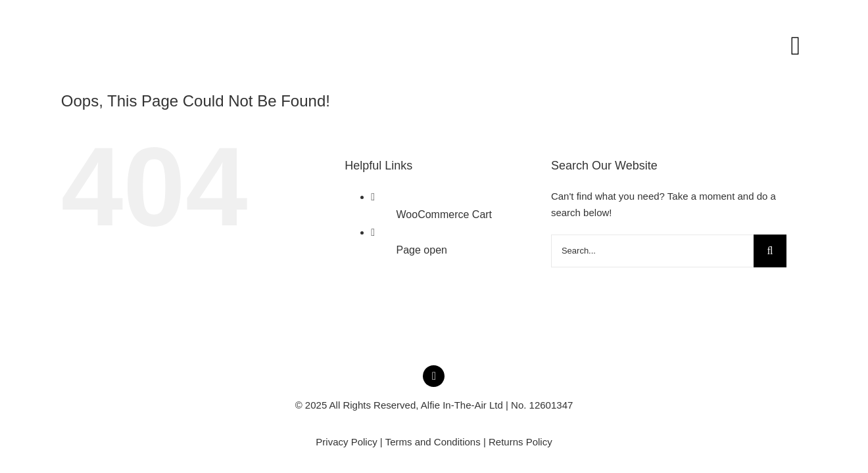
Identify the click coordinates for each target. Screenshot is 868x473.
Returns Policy (520, 442)
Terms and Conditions (433, 442)
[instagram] (434, 376)
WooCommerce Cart (445, 214)
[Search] (770, 251)
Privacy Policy (346, 442)
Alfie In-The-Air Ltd (462, 405)
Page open (422, 250)
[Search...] (652, 251)
